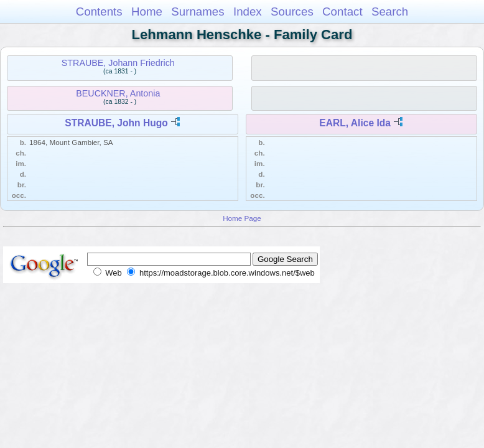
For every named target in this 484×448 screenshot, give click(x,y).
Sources (292, 12)
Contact (342, 12)
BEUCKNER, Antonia (118, 93)
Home (147, 12)
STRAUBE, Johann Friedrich (118, 63)
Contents (99, 12)
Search (390, 12)
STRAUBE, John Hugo (116, 123)
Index (248, 12)
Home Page (242, 218)
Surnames (198, 12)
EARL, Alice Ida (355, 123)
